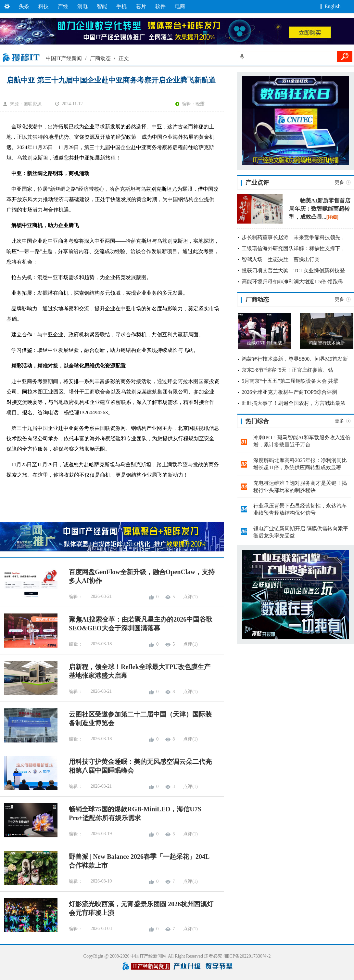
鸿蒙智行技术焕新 (327, 343)
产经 (63, 6)
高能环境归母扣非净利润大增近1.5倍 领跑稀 (292, 282)
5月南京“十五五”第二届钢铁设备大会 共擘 (290, 381)
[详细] (332, 217)
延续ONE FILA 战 (264, 343)
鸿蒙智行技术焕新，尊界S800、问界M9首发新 (295, 359)
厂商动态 (100, 58)
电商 (180, 6)
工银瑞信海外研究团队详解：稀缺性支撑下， (294, 248)
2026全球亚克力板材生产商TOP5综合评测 (289, 392)
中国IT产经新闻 (64, 58)
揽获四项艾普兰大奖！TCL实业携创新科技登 (293, 271)
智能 (102, 6)
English (333, 6)
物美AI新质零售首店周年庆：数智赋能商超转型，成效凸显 (320, 209)
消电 (82, 6)
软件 (160, 6)
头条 (24, 6)
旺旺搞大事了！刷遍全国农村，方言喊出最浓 (294, 403)
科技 (44, 6)
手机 (121, 6)
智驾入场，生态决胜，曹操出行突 (281, 259)
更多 (339, 182)
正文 (124, 58)
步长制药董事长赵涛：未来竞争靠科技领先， (294, 237)
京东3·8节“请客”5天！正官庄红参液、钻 (287, 370)
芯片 (141, 6)
